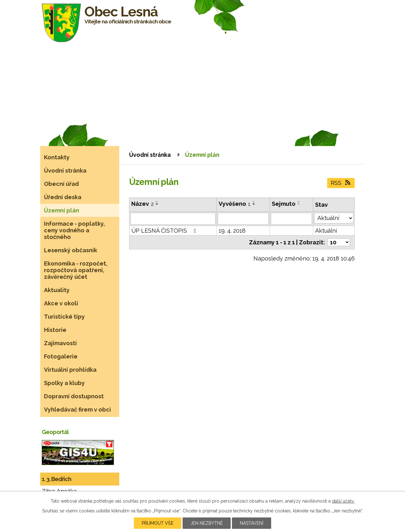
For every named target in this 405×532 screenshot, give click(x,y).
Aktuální (326, 231)
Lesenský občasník (71, 250)
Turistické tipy (64, 317)
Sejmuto (284, 204)
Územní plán (62, 210)
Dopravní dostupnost (74, 396)
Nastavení (252, 523)
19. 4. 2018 (232, 231)
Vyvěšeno (235, 204)
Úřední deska (63, 197)
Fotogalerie (61, 356)
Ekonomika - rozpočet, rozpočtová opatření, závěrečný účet (76, 270)
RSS (341, 183)
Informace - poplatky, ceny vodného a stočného (75, 230)
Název (143, 204)
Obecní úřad (61, 184)
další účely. (343, 501)
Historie (55, 330)
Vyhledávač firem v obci (78, 410)
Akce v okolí (61, 303)
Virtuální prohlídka (70, 370)
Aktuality (57, 290)
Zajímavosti (60, 343)
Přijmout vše (158, 523)
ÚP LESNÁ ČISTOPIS (165, 231)
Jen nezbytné (207, 523)
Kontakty (57, 157)
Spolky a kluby (64, 383)
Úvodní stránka (150, 155)
